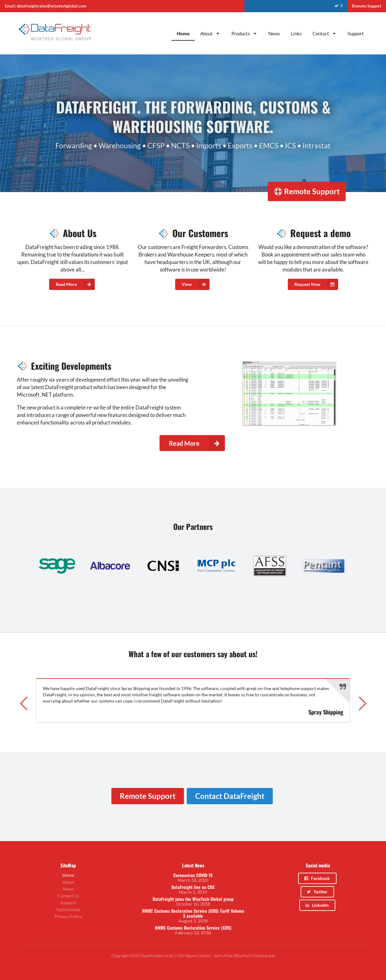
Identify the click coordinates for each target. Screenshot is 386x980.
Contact (325, 33)
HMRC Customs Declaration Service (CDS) (193, 928)
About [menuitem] (68, 882)
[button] (24, 703)
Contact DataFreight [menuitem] (230, 796)
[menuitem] (296, 6)
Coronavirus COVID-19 (193, 875)
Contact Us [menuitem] (68, 896)
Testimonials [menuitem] (68, 909)
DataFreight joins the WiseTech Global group (193, 899)
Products (245, 33)
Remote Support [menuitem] (367, 6)
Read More (75, 284)
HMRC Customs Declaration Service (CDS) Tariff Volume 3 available (193, 913)
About (210, 33)
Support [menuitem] (356, 33)
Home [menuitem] (183, 33)
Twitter (317, 892)
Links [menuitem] (296, 33)
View (196, 284)
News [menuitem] (274, 33)
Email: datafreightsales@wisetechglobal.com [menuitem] (46, 6)
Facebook (317, 878)
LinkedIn (317, 905)
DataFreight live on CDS (193, 887)
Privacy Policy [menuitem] (68, 916)
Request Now (316, 284)
